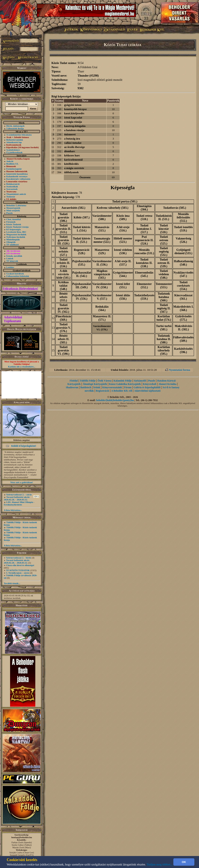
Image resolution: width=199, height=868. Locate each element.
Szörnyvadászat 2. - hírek (19, 558)
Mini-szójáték (13, 210)
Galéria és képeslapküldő (147, 387)
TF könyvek (12, 261)
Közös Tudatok (14, 224)
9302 (80, 88)
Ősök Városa (105, 381)
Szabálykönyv (13, 150)
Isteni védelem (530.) (123, 252)
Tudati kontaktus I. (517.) (144, 229)
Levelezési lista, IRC (16, 232)
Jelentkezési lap (14, 142)
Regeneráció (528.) (82, 252)
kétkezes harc (72, 155)
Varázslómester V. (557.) (102, 297)
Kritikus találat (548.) (64, 286)
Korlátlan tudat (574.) (164, 318)
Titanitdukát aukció (16, 194)
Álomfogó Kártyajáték (95, 384)
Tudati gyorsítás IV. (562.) (64, 308)
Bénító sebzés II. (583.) (63, 339)
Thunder (83, 76)
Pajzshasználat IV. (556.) (82, 297)
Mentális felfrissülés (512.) (183, 217)
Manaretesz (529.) (102, 252)
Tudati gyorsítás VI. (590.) (63, 350)
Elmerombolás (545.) (144, 274)
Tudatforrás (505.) (175, 208)
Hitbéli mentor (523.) (123, 240)
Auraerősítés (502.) (73, 208)
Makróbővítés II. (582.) (183, 328)
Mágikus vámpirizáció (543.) (102, 274)
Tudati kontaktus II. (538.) (144, 263)
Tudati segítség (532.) (164, 252)
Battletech (86, 387)
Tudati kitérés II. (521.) (82, 240)
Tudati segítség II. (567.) (164, 308)
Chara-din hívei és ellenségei (20, 565)
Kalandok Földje (123, 381)
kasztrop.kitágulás (75, 126)
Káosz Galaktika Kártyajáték (125, 384)
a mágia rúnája (73, 122)
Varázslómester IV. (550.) (102, 286)
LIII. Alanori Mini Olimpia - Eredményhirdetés (19, 503)
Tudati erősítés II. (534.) (63, 263)
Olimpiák (11, 242)
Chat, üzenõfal (13, 219)
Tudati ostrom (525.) (164, 240)
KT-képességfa (14, 229)
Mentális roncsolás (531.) (144, 252)
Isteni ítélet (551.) (123, 286)
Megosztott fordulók (16, 234)
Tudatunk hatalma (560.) (164, 297)
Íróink (97, 387)
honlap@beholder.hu (22, 837)
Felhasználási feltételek (18, 276)
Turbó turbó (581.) (164, 328)
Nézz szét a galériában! (22, 482)
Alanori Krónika (167, 384)
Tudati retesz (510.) (144, 217)
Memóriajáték (13, 208)
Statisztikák (12, 186)
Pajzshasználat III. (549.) (82, 286)
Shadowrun (72, 387)
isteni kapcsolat (73, 118)
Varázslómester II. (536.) (102, 263)
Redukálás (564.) (102, 308)
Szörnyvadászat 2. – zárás (19, 494)
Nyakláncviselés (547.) (183, 274)
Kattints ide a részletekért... (22, 367)
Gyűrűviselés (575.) (183, 318)
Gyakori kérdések (15, 274)
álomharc (70, 151)
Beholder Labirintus (16, 205)
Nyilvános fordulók (16, 237)
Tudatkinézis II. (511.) (164, 217)
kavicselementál (73, 160)
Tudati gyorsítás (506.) (63, 217)
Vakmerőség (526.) (183, 240)
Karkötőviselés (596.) (183, 350)
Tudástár (11, 197)
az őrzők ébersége (74, 147)
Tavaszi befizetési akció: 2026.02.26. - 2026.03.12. (17, 498)
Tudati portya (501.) (125, 201)
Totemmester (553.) (164, 286)
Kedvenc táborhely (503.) (112, 208)
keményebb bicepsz (75, 109)
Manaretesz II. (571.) (102, 318)
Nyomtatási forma (180, 370)
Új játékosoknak (14, 152)
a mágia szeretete (74, 168)
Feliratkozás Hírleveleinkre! (20, 289)
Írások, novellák (14, 256)
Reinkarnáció (13, 184)
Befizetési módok (15, 140)
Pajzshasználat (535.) (82, 263)
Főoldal (74, 381)
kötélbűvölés (71, 164)
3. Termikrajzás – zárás (18, 573)
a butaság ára (72, 139)
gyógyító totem (73, 105)
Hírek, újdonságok (15, 126)
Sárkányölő (140, 381)
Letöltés (10, 267)
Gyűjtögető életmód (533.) (183, 252)
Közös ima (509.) (123, 217)
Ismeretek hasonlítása (17, 174)
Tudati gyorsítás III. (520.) (63, 240)
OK (184, 862)
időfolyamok (71, 172)
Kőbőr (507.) (82, 217)
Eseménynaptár (14, 169)
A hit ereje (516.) (123, 229)
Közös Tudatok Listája (17, 227)
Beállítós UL (12, 164)
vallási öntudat (73, 143)
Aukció (10, 161)
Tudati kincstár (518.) (164, 229)
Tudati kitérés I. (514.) (82, 229)
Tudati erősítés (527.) (63, 252)
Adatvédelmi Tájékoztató (13, 319)
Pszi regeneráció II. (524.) (144, 240)
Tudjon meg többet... (160, 865)
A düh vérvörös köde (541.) (63, 274)
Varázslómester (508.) (102, 217)
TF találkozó (13, 245)
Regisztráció (102, 391)
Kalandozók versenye (17, 176)
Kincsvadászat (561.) (183, 297)
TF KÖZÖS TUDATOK (18, 570)
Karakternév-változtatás (18, 179)
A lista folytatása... (13, 510)
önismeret (70, 134)
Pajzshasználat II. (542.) (82, 274)
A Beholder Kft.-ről (122, 391)
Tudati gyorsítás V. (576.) (63, 328)
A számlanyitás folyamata (19, 135)
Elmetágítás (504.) (144, 208)
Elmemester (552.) (144, 286)
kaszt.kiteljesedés (74, 113)
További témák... (12, 583)
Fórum (128, 387)
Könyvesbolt (150, 384)
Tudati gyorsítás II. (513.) (63, 229)
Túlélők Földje (88, 381)
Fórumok (11, 222)
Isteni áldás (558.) (123, 297)
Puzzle (10, 213)
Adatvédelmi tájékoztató (147, 391)
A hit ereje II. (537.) (123, 263)
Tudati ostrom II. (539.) (164, 263)
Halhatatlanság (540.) (183, 263)
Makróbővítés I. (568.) (183, 308)
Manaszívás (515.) (102, 229)
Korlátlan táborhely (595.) (164, 350)
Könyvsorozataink (112, 387)
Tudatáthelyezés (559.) (144, 297)
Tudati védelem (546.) (164, 274)
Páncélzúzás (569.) (63, 318)
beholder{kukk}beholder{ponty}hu (115, 400)
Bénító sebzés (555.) (63, 297)
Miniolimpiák (13, 239)
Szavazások (12, 189)
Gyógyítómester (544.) (123, 274)
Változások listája (15, 128)
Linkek (10, 258)
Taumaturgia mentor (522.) (102, 240)
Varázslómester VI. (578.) (102, 328)
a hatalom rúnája (74, 130)
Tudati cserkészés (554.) (183, 286)
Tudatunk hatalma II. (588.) (164, 339)
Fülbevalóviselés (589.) (183, 339)
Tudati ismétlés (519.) (183, 229)
